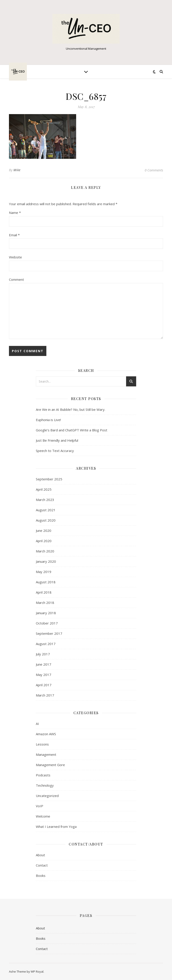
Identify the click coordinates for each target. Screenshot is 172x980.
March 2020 (45, 551)
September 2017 (49, 633)
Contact (42, 865)
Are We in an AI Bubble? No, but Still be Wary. (71, 409)
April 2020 (44, 541)
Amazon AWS (46, 734)
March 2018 (45, 603)
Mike (17, 170)
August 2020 (46, 520)
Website (15, 257)
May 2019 (44, 572)
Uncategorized (47, 796)
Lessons (42, 744)
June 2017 (44, 664)
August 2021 (46, 510)
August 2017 (46, 644)
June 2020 (44, 530)
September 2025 (49, 479)
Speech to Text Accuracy (55, 451)
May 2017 (44, 675)
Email (14, 235)
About (40, 855)
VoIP (40, 806)
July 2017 (43, 654)
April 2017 (44, 685)
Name (15, 213)
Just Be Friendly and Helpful (57, 440)
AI (37, 724)
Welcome (43, 816)
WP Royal (37, 971)
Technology (45, 785)
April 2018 (44, 592)
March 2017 (45, 695)
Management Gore (50, 765)
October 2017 (47, 623)
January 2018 (46, 613)
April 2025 (44, 489)
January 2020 (46, 561)
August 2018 (46, 582)
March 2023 (45, 500)
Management (46, 754)
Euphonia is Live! (48, 420)
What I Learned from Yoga (56, 827)
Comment (16, 279)
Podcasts (43, 775)
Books (41, 876)
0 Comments (154, 170)
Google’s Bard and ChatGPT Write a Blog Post (72, 430)
